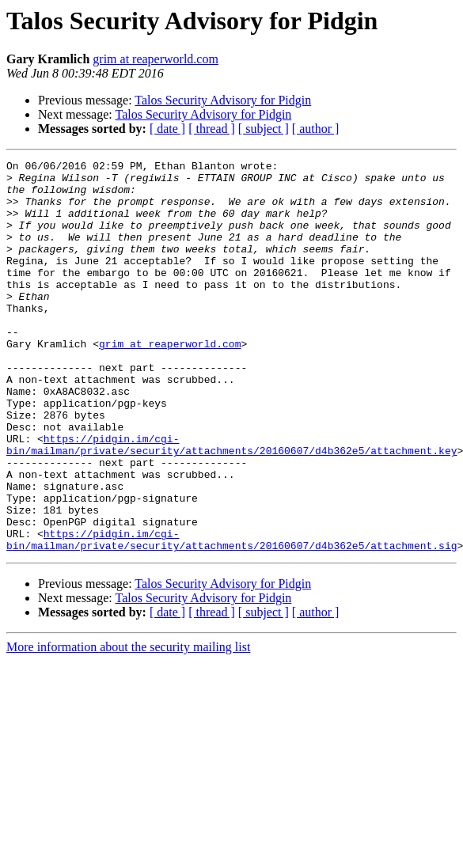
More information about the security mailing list (128, 725)
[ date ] (167, 129)
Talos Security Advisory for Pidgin (223, 100)
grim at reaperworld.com (156, 59)
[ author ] (316, 129)
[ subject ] (264, 129)
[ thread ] (212, 129)
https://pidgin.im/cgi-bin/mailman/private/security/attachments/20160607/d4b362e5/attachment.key (231, 502)
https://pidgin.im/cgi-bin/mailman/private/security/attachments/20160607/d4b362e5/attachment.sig (231, 616)
